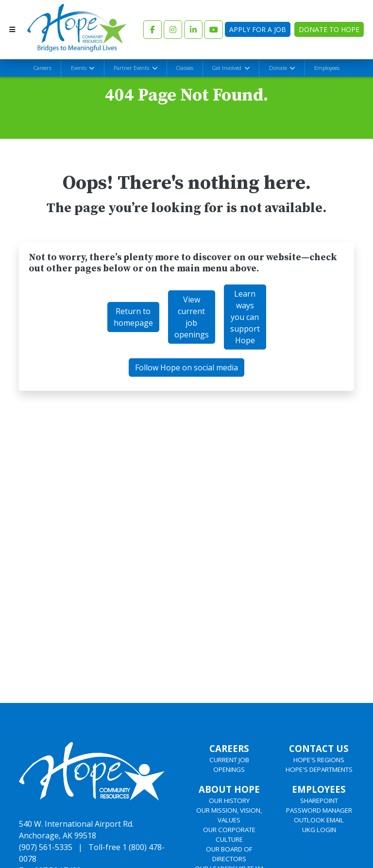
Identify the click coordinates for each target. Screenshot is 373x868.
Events (79, 68)
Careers (42, 68)
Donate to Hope (329, 29)
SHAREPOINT (319, 801)
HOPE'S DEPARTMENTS (319, 769)
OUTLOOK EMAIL (319, 820)
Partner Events (132, 68)
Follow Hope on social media (186, 367)
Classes (185, 68)
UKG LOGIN (319, 830)
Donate (279, 68)
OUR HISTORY (229, 801)
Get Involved (228, 68)
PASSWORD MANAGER (319, 810)
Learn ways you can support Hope (245, 317)
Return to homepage (133, 317)
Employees (327, 68)
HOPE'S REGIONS (319, 760)
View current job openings (192, 317)
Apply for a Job (258, 29)
